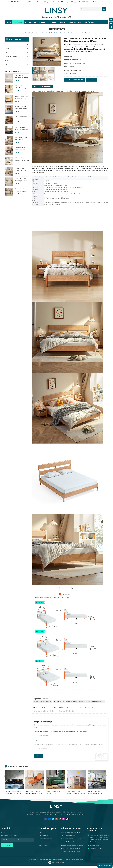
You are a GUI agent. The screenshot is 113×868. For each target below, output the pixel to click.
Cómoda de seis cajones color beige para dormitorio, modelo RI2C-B (21, 172)
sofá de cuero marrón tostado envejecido (72, 851)
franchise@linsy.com (96, 851)
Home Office (9, 63)
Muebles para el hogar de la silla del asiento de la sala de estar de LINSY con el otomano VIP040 (34, 795)
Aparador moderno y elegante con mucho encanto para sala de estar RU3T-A (21, 110)
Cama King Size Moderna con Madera (66, 704)
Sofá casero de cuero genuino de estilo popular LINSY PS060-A (22, 141)
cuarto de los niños (11, 59)
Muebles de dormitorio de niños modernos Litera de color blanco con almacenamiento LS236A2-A (22, 100)
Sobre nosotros (75, 23)
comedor (8, 55)
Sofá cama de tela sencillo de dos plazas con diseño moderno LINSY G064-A (21, 131)
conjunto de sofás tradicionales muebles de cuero (72, 854)
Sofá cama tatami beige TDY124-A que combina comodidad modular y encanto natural (21, 89)
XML (40, 851)
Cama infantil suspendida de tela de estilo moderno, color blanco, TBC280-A (21, 79)
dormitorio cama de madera (44, 704)
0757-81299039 (95, 847)
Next (107, 769)
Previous (4, 769)
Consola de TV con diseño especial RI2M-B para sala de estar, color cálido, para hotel (22, 182)
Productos (18, 23)
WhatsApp (91, 82)
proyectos (43, 23)
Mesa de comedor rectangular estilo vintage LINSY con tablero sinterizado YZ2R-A (20, 151)
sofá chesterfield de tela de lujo (71, 835)
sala (6, 47)
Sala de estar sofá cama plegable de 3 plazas (53, 795)
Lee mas (18, 83)
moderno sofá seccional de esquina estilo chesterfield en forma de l (13, 795)
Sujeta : (62, 734)
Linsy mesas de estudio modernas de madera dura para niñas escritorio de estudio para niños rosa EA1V (76, 795)
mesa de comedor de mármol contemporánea (72, 847)
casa (40, 835)
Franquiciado (31, 23)
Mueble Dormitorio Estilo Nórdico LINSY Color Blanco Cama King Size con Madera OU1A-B (66, 710)
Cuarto (7, 51)
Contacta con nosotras (75, 82)
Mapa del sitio (43, 847)
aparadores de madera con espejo (71, 841)
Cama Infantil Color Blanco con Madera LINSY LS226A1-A (57, 713)
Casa (9, 23)
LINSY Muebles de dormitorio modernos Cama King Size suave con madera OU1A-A (64, 734)
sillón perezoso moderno (68, 838)
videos (53, 23)
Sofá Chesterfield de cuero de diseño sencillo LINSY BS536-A (22, 120)
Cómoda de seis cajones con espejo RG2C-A (20, 192)
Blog (40, 844)
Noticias (62, 23)
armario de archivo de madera (70, 844)
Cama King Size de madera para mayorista (93, 704)
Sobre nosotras (43, 838)
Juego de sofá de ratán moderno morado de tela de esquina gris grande (96, 795)
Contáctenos (89, 23)
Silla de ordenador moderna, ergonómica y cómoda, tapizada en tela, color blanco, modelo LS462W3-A (22, 161)
